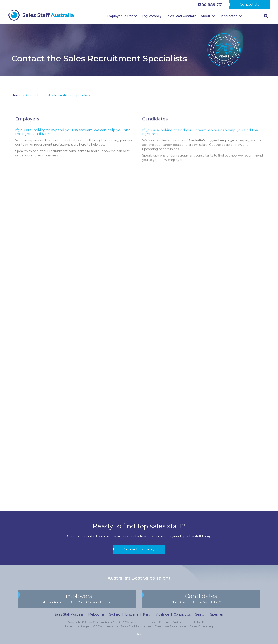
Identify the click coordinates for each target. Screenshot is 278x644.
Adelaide (163, 614)
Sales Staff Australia (181, 16)
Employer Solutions (122, 16)
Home (16, 95)
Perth (147, 614)
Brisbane (132, 614)
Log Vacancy (152, 16)
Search (200, 614)
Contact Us (249, 4)
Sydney (115, 614)
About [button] (208, 16)
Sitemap (217, 614)
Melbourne (96, 614)
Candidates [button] (231, 16)
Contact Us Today (139, 549)
